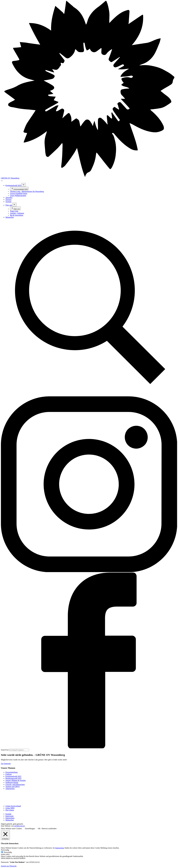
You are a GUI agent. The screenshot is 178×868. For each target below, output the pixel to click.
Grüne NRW (10, 808)
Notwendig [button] (5, 850)
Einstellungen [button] (30, 829)
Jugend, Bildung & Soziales (16, 780)
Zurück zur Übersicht (9, 866)
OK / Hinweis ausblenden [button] (47, 829)
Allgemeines (10, 789)
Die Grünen (10, 810)
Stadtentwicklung (12, 782)
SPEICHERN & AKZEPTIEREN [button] (13, 858)
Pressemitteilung (12, 772)
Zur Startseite (6, 764)
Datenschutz (10, 818)
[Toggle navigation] (2, 181)
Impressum (9, 816)
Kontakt (8, 814)
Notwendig (8, 852)
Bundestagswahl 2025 (13, 778)
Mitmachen (10, 820)
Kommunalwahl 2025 (13, 776)
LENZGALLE (19, 826)
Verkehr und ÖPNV (13, 787)
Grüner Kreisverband (13, 806)
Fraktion (9, 774)
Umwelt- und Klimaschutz (15, 784)
